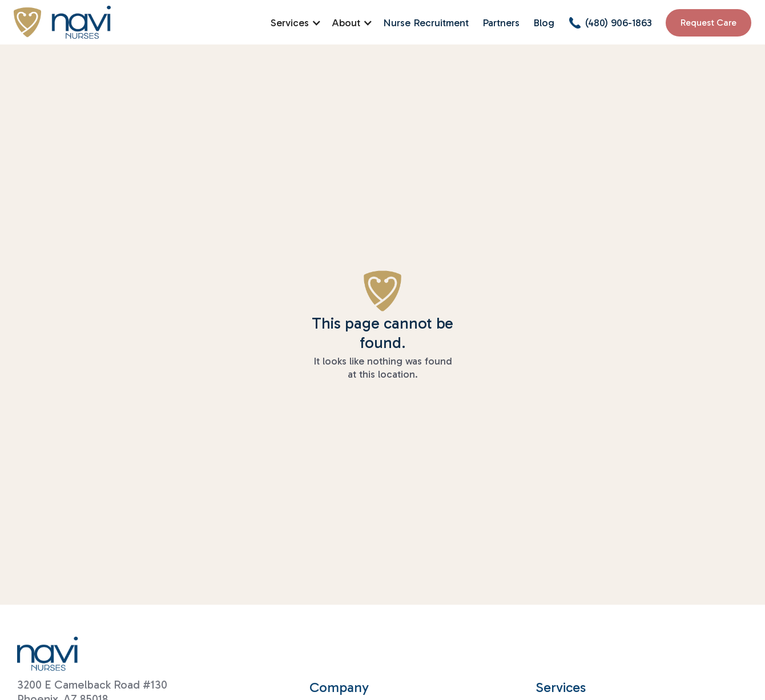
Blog (544, 23)
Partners (501, 23)
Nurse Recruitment (426, 23)
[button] (294, 23)
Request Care (708, 23)
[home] (62, 22)
